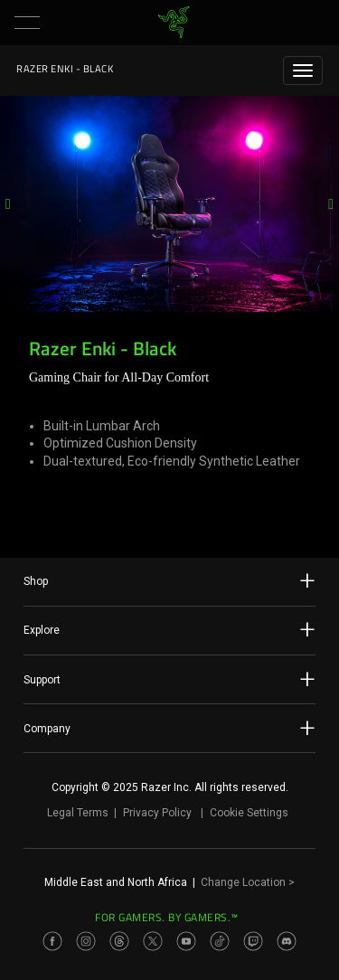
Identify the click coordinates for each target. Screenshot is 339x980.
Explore (169, 629)
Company (169, 728)
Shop (169, 580)
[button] (27, 23)
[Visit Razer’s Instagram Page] (86, 941)
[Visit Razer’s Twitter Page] (153, 941)
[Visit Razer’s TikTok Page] (220, 941)
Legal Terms (78, 813)
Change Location (248, 882)
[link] (173, 23)
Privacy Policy (157, 813)
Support (169, 679)
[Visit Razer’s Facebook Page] (52, 941)
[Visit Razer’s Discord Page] (287, 941)
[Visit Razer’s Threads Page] (119, 941)
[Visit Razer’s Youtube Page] (186, 941)
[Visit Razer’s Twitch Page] (253, 941)
